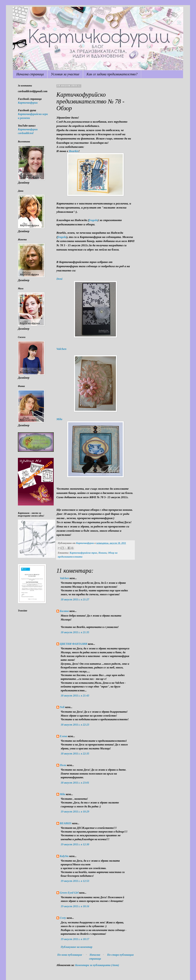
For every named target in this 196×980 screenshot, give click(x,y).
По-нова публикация (70, 955)
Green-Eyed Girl (69, 893)
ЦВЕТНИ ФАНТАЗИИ (74, 644)
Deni (59, 279)
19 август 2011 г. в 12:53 (75, 881)
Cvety (63, 918)
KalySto (64, 856)
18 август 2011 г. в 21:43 (75, 696)
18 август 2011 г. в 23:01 (75, 783)
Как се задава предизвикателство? (112, 74)
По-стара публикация (120, 955)
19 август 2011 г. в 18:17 (75, 939)
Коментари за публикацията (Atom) (97, 965)
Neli (62, 707)
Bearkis (74, 151)
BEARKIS (66, 823)
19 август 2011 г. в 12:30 (75, 844)
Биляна (64, 611)
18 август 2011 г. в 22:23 (75, 725)
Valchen (61, 349)
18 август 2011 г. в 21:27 (75, 599)
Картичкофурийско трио (83, 553)
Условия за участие (65, 74)
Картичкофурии (28, 103)
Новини (103, 553)
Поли (63, 765)
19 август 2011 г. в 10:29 (75, 812)
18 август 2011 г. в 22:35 (75, 754)
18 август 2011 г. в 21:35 (75, 632)
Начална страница (30, 74)
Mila (59, 419)
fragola (93, 220)
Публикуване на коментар (77, 947)
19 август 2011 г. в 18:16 (75, 906)
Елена (63, 736)
